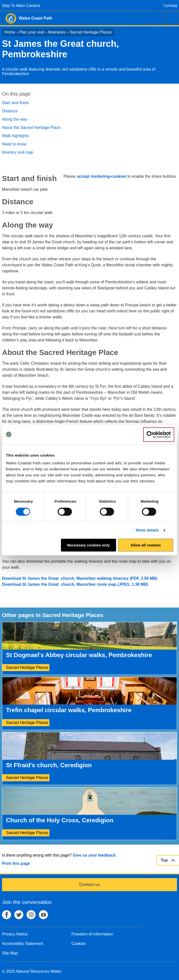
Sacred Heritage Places (91, 32)
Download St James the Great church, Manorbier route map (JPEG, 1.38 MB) (75, 584)
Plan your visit (32, 32)
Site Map (10, 953)
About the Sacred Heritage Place (31, 128)
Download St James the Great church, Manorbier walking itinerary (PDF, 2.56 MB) (80, 578)
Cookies (79, 944)
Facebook (7, 915)
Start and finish (15, 103)
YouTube (43, 915)
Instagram (31, 915)
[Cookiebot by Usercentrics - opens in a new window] (159, 435)
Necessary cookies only (88, 545)
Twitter (19, 915)
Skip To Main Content (21, 6)
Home (10, 32)
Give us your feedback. (95, 855)
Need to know (14, 144)
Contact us (90, 885)
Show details (147, 530)
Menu (172, 18)
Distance (10, 111)
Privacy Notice (15, 934)
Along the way (15, 119)
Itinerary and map (18, 152)
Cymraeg (170, 6)
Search (158, 18)
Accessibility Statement (23, 944)
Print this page (16, 863)
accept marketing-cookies (102, 176)
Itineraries (57, 32)
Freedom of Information (92, 934)
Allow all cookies (146, 545)
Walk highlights (15, 136)
